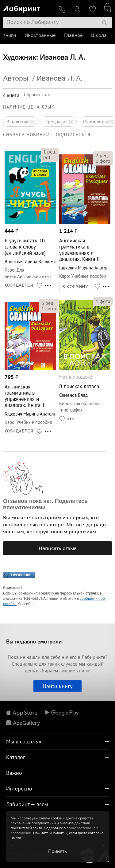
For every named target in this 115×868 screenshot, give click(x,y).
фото (103, 161)
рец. (50, 152)
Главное (74, 35)
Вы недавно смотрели (34, 641)
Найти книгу (57, 686)
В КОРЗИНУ (75, 287)
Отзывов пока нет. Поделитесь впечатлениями (45, 504)
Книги (10, 35)
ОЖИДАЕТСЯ (19, 285)
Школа (100, 35)
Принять (57, 851)
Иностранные (41, 35)
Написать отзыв (58, 548)
